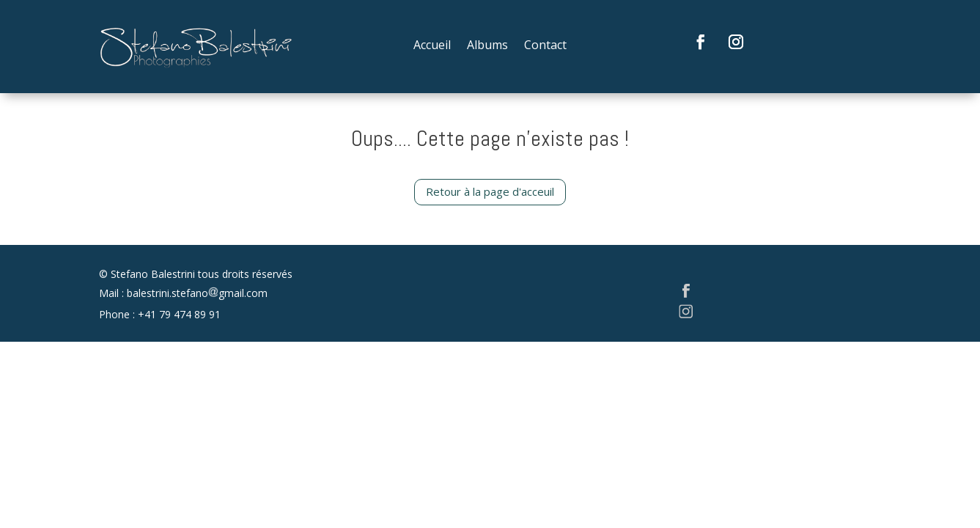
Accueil (432, 46)
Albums (487, 46)
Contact (545, 46)
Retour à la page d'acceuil (490, 191)
